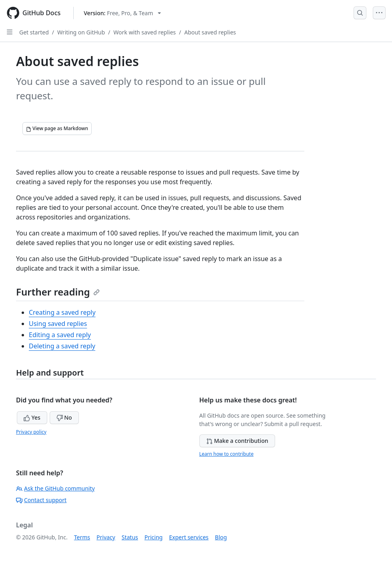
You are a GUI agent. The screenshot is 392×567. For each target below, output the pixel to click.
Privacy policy (31, 432)
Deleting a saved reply (62, 346)
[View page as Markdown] (57, 129)
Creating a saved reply (62, 312)
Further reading (58, 292)
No (64, 417)
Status (130, 537)
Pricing (154, 537)
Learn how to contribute (227, 454)
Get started (34, 32)
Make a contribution (237, 441)
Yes (32, 417)
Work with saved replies (145, 32)
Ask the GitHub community (55, 488)
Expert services (189, 537)
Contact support (41, 500)
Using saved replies (58, 324)
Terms (82, 537)
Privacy (106, 537)
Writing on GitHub (81, 32)
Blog (221, 537)
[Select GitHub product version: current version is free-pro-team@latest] (122, 13)
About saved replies (210, 32)
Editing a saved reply (60, 335)
